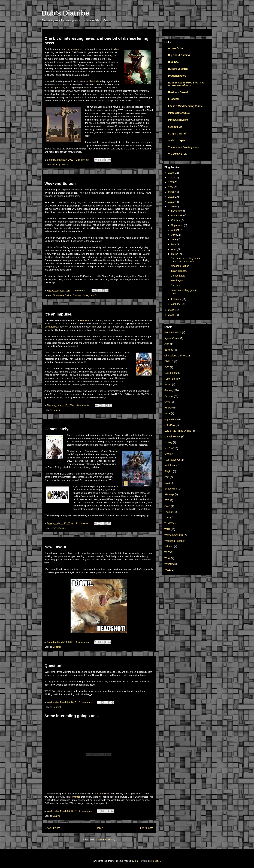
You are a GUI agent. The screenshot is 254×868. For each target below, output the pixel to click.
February (176, 299)
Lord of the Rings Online (178, 431)
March (175, 254)
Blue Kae (173, 62)
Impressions (171, 419)
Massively (94, 81)
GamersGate (82, 320)
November (177, 215)
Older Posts (146, 828)
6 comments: (86, 702)
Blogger (156, 861)
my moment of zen (77, 49)
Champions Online (62, 295)
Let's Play (170, 425)
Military (168, 442)
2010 (171, 206)
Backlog (169, 350)
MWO (168, 454)
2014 (171, 187)
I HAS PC (173, 99)
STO (167, 500)
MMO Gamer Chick (179, 113)
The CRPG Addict (178, 154)
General (57, 647)
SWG (167, 506)
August (175, 230)
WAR (167, 529)
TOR (167, 518)
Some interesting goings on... (72, 716)
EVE (55, 528)
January (176, 304)
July (174, 235)
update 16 (59, 88)
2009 (171, 310)
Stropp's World (177, 134)
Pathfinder (170, 465)
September (177, 225)
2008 (171, 315)
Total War (170, 523)
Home (99, 828)
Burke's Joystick (178, 69)
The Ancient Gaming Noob (184, 147)
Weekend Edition (60, 183)
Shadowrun (171, 489)
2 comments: (83, 160)
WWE (168, 570)
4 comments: (83, 405)
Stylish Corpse (177, 140)
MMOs (65, 165)
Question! (54, 666)
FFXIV (168, 385)
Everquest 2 (171, 373)
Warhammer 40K (174, 535)
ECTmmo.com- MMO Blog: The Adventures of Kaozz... (186, 84)
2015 (171, 182)
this (79, 81)
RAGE (168, 483)
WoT (167, 552)
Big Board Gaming (179, 55)
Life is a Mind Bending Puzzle (185, 106)
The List (169, 512)
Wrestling (170, 564)
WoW (167, 558)
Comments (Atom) (106, 839)
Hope (167, 413)
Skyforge (169, 494)
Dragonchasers (177, 76)
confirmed (100, 794)
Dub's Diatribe (65, 13)
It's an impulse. (58, 314)
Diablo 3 (169, 361)
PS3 (167, 477)
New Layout (55, 547)
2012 (171, 197)
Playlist (168, 471)
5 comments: (83, 642)
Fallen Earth (171, 379)
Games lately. (57, 429)
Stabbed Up (175, 127)
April (174, 249)
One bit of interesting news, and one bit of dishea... (186, 260)
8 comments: (80, 291)
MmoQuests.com (178, 120)
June (174, 239)
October (176, 220)
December (177, 211)
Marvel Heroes (172, 437)
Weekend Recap (173, 541)
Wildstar (169, 546)
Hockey (86, 295)
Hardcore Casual (178, 92)
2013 (171, 192)
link (117, 49)
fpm (137, 861)
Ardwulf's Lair (176, 48)
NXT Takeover (172, 460)
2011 (171, 202)
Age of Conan (172, 338)
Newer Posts (52, 828)
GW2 (167, 402)
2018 (171, 173)
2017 (171, 178)
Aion (167, 344)
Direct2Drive (51, 327)
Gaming (57, 165)
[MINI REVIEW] (173, 332)
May (174, 244)
